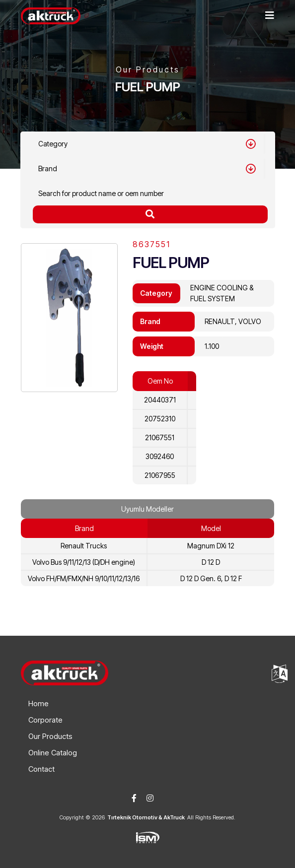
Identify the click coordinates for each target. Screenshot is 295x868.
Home (38, 703)
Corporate (45, 720)
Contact (41, 769)
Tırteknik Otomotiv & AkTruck (146, 817)
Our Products (50, 736)
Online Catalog (53, 753)
